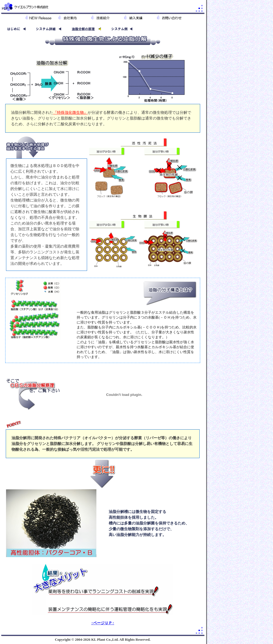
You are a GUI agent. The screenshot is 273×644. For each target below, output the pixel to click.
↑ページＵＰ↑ (103, 623)
